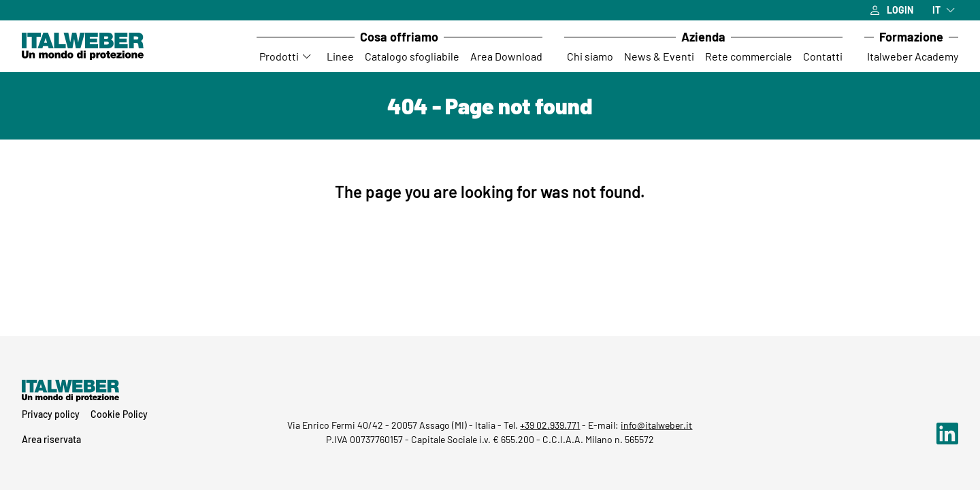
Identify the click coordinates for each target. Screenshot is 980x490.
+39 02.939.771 (550, 425)
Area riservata (51, 439)
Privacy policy (51, 414)
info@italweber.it (656, 425)
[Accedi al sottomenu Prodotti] (308, 57)
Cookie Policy (119, 414)
